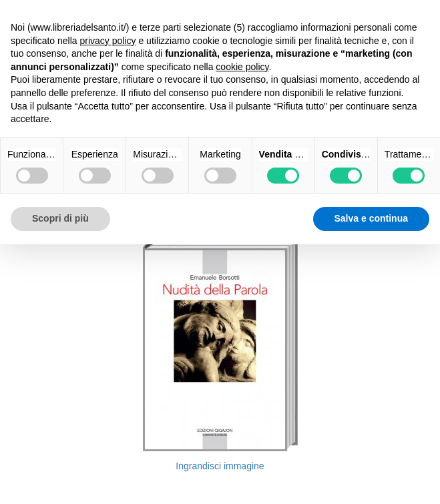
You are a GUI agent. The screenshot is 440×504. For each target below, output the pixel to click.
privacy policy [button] (108, 41)
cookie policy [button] (242, 67)
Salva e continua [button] (371, 218)
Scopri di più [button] (60, 218)
